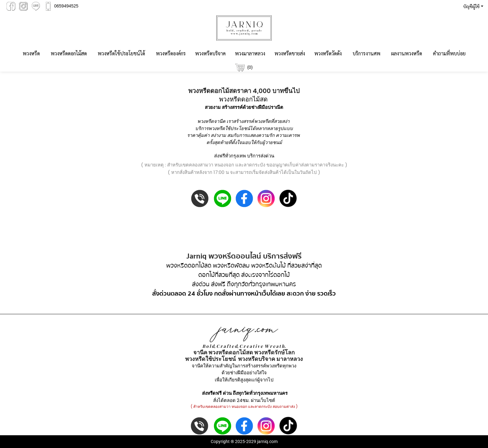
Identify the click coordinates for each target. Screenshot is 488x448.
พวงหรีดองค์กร (171, 53)
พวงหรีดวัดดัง (328, 53)
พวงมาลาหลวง (250, 53)
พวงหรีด (31, 53)
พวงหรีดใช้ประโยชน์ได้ (121, 53)
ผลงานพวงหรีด (407, 53)
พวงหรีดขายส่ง (290, 53)
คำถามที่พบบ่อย (449, 53)
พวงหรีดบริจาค (210, 53)
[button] (472, 6)
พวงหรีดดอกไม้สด (69, 53)
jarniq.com (267, 441)
